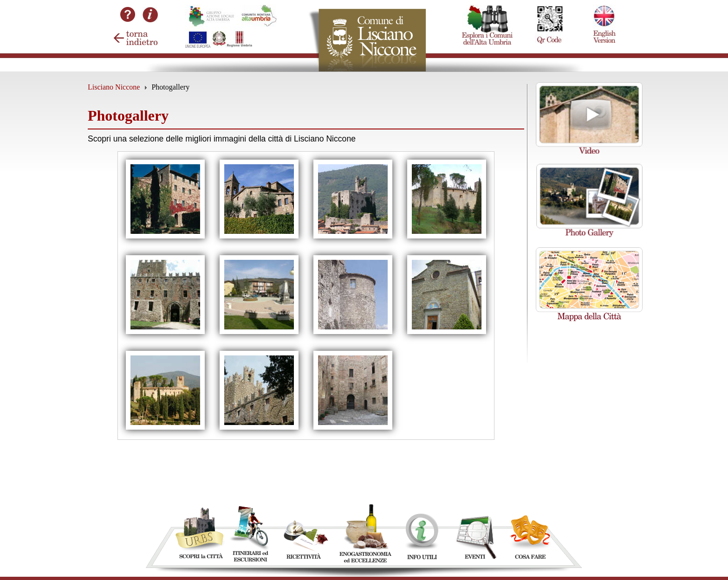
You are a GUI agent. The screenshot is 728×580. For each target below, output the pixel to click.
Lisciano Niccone (114, 87)
